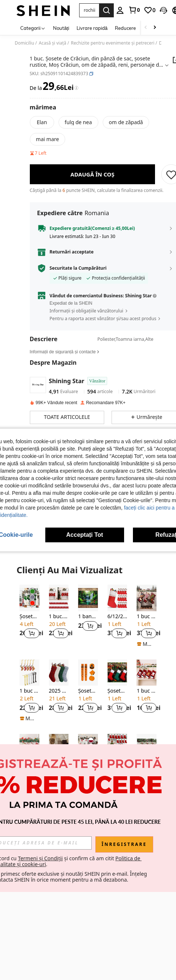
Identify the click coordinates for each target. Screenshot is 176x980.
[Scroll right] (155, 28)
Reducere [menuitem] (125, 28)
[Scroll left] (146, 28)
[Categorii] (33, 28)
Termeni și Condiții (69, 858)
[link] (134, 10)
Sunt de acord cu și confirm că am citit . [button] (88, 861)
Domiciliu (24, 43)
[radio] (42, 122)
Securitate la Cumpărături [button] (78, 268)
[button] (163, 10)
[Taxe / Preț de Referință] (76, 88)
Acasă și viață (52, 43)
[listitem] (29, 616)
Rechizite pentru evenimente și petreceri (112, 43)
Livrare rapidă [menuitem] (92, 28)
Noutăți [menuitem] (61, 28)
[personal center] (120, 10)
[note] (147, 644)
